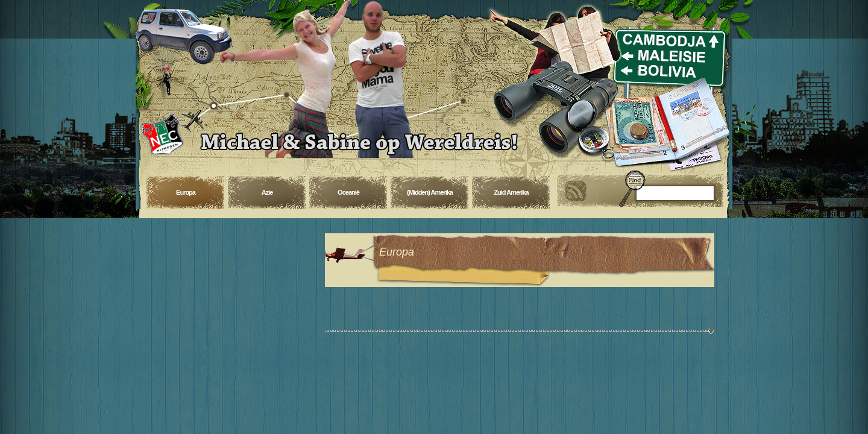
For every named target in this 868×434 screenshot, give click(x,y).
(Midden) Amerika (430, 192)
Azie (267, 192)
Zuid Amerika (511, 192)
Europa (186, 192)
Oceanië (348, 192)
